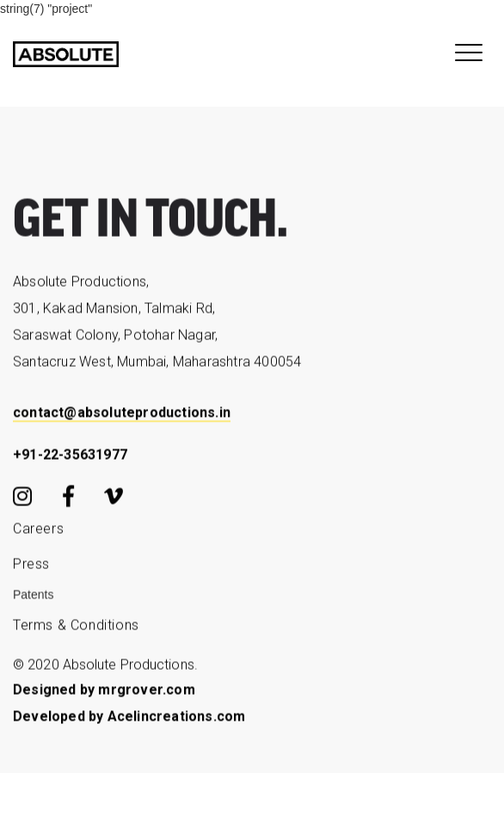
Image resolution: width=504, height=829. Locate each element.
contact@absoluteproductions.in (122, 416)
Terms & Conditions (76, 629)
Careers (38, 532)
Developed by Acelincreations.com (129, 720)
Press (31, 568)
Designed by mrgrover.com (104, 693)
